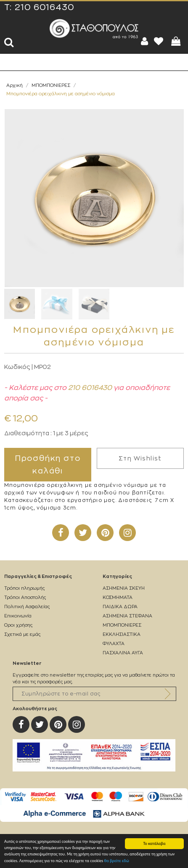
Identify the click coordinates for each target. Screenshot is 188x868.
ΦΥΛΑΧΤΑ (114, 644)
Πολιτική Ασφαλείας (27, 607)
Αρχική (15, 85)
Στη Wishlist (140, 458)
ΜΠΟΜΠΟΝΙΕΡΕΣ (51, 85)
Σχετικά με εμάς (22, 634)
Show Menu (13, 62)
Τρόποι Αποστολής (25, 597)
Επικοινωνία (18, 616)
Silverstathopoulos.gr (94, 29)
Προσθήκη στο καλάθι (48, 465)
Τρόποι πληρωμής (24, 588)
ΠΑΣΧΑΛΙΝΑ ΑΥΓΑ (123, 653)
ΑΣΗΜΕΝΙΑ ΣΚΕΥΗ (124, 588)
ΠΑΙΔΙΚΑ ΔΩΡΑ (120, 607)
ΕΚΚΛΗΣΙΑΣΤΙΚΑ (122, 634)
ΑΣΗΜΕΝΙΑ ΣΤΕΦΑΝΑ (127, 616)
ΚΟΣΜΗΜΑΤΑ (118, 597)
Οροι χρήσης (18, 625)
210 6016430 (45, 8)
